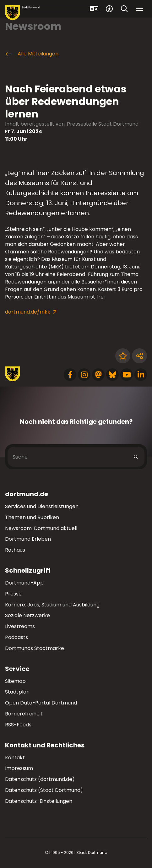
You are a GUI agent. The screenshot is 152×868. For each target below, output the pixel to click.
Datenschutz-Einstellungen (39, 801)
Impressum (19, 768)
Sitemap (15, 681)
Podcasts (16, 637)
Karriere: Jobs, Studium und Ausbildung (52, 605)
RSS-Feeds (18, 725)
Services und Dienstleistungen (42, 506)
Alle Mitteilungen (32, 54)
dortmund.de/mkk (28, 312)
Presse (13, 594)
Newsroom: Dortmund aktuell (41, 528)
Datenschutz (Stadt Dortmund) (44, 790)
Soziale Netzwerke (27, 615)
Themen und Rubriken (32, 517)
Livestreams (20, 626)
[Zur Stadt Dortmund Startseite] (22, 13)
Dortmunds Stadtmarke (35, 648)
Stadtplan (17, 692)
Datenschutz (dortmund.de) (40, 779)
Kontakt (15, 758)
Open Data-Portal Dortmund (41, 703)
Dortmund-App (24, 583)
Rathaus (15, 550)
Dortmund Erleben (28, 539)
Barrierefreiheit (24, 714)
